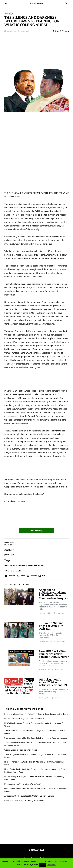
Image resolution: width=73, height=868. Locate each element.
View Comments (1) (36, 531)
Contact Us (45, 858)
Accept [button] (43, 865)
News (17, 651)
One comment (11, 31)
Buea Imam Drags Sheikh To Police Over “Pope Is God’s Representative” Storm (36, 714)
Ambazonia (8, 565)
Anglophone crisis (19, 565)
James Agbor (9, 555)
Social (31, 655)
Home (27, 858)
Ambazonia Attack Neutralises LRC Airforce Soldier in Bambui (29, 796)
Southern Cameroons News (35, 565)
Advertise (35, 858)
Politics (9, 14)
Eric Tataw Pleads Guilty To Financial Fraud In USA (25, 719)
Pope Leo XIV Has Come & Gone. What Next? (22, 784)
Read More (51, 865)
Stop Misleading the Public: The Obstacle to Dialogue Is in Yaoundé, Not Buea (36, 738)
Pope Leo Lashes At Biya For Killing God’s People (24, 801)
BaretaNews (37, 3)
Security (31, 651)
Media (11, 651)
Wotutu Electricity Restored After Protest (21, 750)
